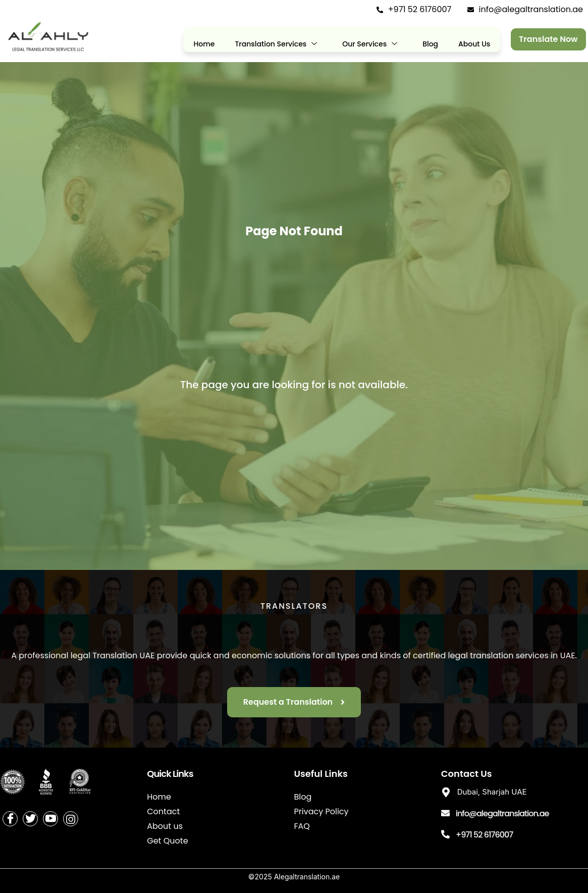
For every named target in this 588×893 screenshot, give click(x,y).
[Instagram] (71, 819)
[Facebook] (10, 819)
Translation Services (276, 44)
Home (204, 44)
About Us (474, 44)
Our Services (370, 44)
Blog (430, 44)
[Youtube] (50, 819)
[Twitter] (30, 819)
